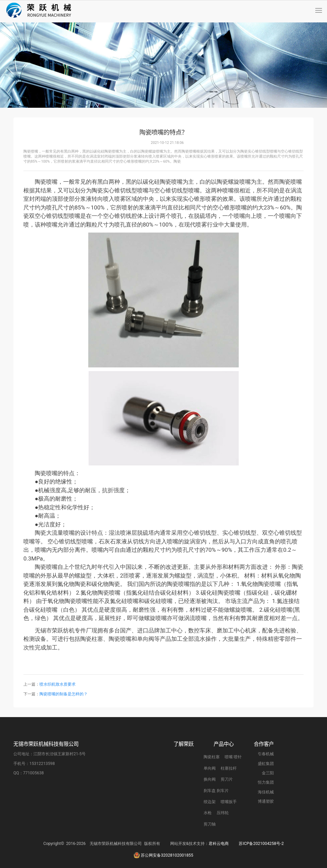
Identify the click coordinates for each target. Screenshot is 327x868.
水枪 (208, 847)
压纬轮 (223, 847)
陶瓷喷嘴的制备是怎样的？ (64, 694)
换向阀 (210, 813)
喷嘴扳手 (229, 836)
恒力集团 (266, 816)
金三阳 (268, 807)
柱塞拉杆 (229, 802)
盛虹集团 (266, 797)
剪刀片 (227, 813)
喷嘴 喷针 (233, 791)
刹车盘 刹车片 (216, 824)
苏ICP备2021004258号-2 (261, 860)
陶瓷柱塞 (212, 791)
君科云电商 (219, 860)
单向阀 (210, 802)
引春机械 (266, 788)
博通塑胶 (266, 836)
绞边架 (210, 836)
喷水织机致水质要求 (58, 684)
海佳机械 (266, 826)
